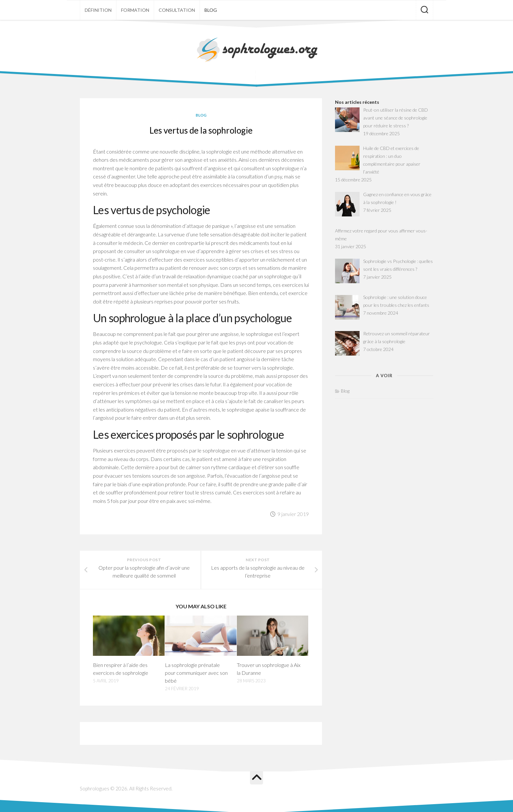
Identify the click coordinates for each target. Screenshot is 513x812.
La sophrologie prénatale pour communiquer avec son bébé (196, 673)
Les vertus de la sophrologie (201, 130)
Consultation (177, 10)
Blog (211, 10)
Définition (98, 10)
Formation (135, 10)
